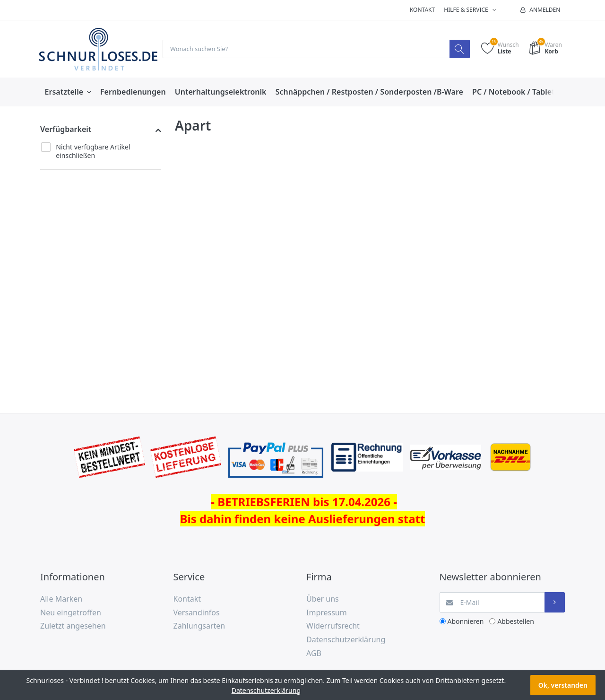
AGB (314, 654)
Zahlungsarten (199, 626)
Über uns (323, 599)
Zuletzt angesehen (73, 626)
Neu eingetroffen (71, 613)
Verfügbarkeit (66, 130)
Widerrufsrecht (333, 626)
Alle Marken (61, 599)
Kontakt (422, 10)
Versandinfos (197, 613)
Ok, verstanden (563, 685)
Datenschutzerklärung (346, 640)
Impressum (327, 613)
